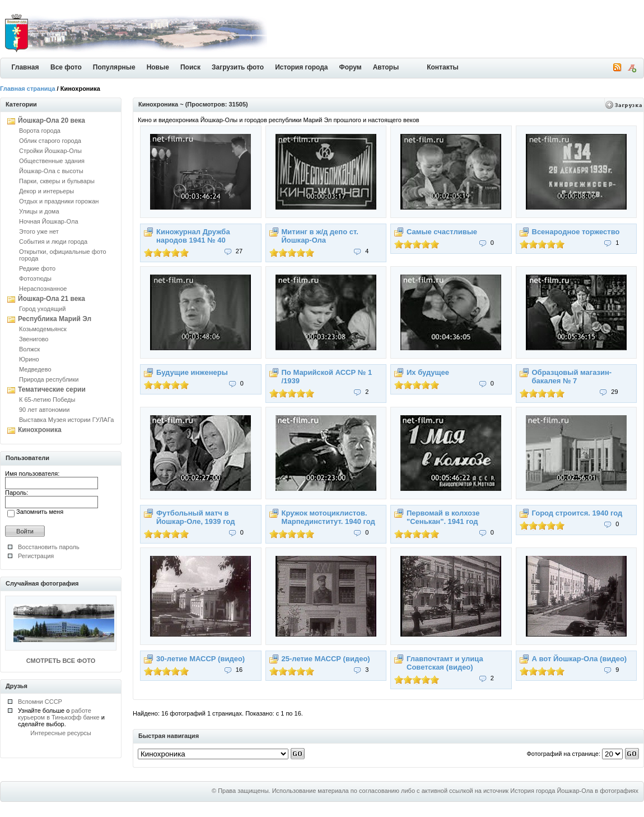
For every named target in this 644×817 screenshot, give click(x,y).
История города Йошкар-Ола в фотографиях (574, 791)
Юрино (29, 359)
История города (301, 67)
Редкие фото (37, 268)
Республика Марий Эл (55, 319)
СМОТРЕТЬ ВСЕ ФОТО (61, 661)
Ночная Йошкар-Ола (49, 221)
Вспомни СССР (40, 702)
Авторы (386, 67)
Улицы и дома (39, 211)
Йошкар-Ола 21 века (52, 299)
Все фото (66, 67)
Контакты (443, 67)
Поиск (190, 67)
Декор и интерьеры (46, 191)
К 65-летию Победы (47, 400)
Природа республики (49, 379)
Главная (25, 67)
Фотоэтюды (35, 278)
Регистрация (36, 556)
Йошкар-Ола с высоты (51, 171)
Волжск (29, 349)
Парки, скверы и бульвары (57, 181)
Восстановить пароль (49, 547)
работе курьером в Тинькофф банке (59, 714)
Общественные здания (52, 161)
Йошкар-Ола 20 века (52, 120)
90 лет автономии (44, 410)
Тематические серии (52, 389)
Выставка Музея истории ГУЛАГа (66, 420)
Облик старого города (50, 141)
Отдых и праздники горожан (59, 201)
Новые (158, 67)
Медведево (35, 369)
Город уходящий (42, 309)
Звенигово (34, 339)
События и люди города (53, 242)
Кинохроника (40, 430)
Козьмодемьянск (43, 329)
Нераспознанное (43, 289)
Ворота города (40, 131)
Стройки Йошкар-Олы (50, 151)
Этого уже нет (39, 231)
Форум (351, 67)
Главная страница (28, 89)
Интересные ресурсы (61, 733)
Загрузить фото (238, 67)
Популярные (114, 67)
